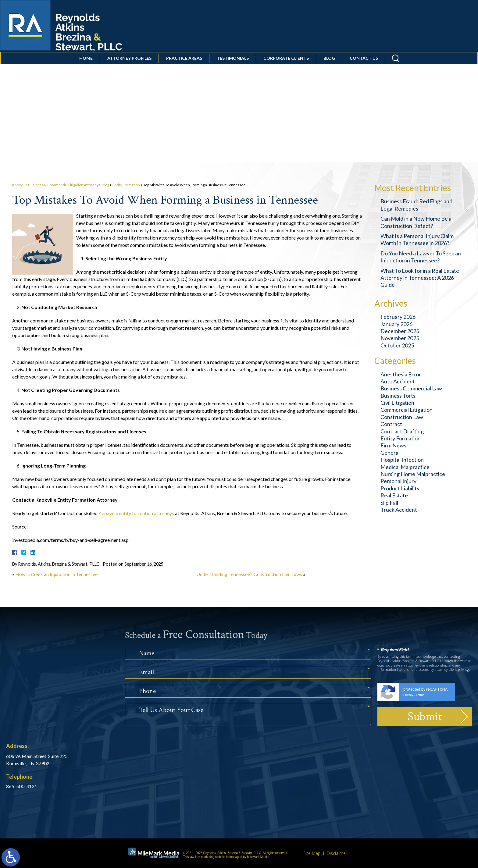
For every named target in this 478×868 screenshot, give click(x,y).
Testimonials (232, 71)
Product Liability (400, 488)
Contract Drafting (402, 431)
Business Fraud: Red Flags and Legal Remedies (416, 205)
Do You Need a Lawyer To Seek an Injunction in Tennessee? (421, 257)
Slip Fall (389, 503)
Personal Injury (398, 481)
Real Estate (394, 495)
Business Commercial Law (411, 388)
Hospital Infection (402, 460)
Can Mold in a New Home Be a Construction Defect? (416, 222)
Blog (329, 71)
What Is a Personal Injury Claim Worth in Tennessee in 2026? (417, 239)
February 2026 (398, 317)
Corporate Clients (285, 71)
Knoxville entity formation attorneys (136, 513)
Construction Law (402, 417)
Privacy (408, 695)
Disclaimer (337, 853)
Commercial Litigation (407, 410)
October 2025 (397, 345)
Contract (391, 424)
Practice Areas (184, 71)
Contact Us (363, 71)
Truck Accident (399, 510)
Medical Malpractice (405, 467)
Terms (420, 695)
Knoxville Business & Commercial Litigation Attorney (55, 185)
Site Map (312, 853)
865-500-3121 (22, 786)
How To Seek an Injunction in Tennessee (56, 574)
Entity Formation (126, 185)
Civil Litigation (397, 403)
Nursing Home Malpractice (413, 474)
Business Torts (398, 396)
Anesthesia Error (401, 374)
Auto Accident (398, 381)
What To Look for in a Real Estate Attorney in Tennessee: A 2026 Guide (420, 278)
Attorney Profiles (129, 71)
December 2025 (400, 331)
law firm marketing (202, 857)
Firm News (393, 445)
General (390, 453)
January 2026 (396, 324)
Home (85, 71)
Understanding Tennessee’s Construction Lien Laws (249, 574)
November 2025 (400, 338)
